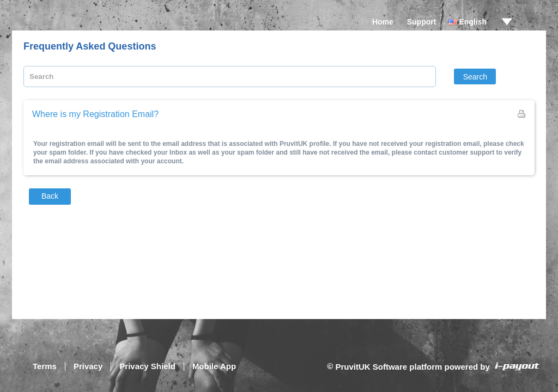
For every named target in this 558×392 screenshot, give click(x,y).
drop (507, 22)
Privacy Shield (147, 366)
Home (383, 22)
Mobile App (214, 366)
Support (422, 22)
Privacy (88, 366)
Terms (45, 366)
